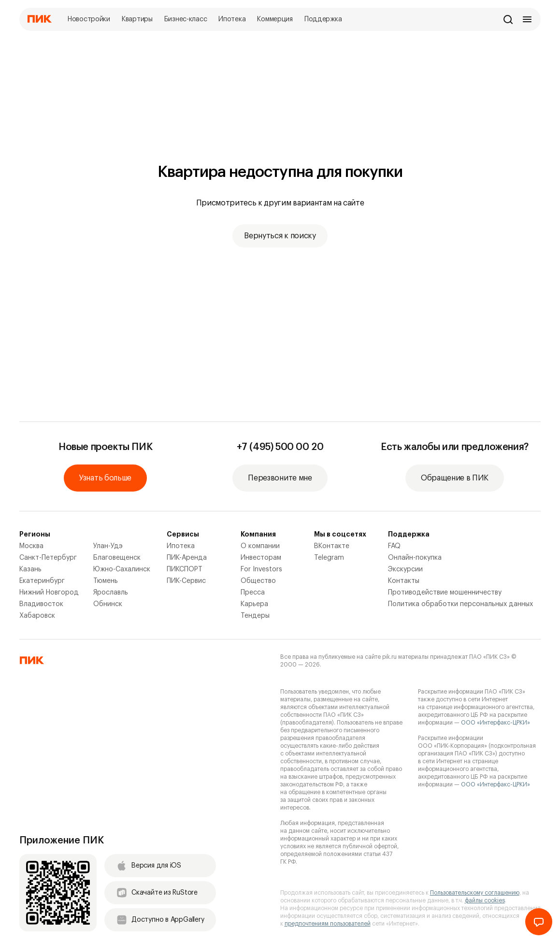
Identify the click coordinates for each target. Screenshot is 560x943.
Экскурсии (405, 569)
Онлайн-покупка (415, 558)
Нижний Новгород (49, 593)
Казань (30, 569)
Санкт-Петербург (48, 558)
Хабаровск (37, 616)
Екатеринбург (42, 581)
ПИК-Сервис (186, 581)
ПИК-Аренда (187, 558)
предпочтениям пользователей (328, 924)
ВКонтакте (332, 546)
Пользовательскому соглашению (475, 893)
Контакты (404, 581)
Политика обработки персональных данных (460, 604)
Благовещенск (117, 558)
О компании (260, 546)
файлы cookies (485, 900)
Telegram (329, 558)
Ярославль (111, 593)
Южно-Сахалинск (122, 569)
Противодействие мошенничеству (445, 593)
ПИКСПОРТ (185, 569)
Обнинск (108, 604)
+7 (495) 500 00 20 (280, 447)
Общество (258, 581)
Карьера (254, 604)
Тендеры (255, 616)
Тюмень (106, 581)
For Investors (261, 569)
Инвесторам (261, 558)
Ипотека (181, 546)
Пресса (253, 593)
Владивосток (41, 604)
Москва (31, 546)
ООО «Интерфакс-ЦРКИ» (495, 723)
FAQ (394, 546)
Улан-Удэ (108, 546)
